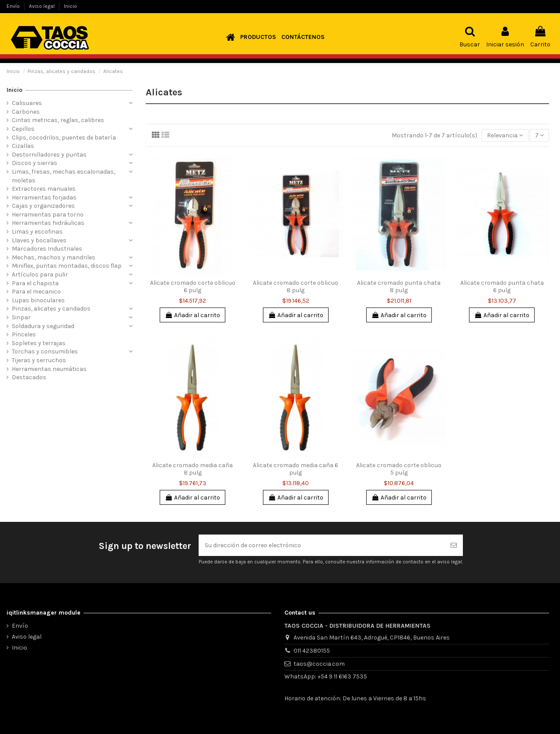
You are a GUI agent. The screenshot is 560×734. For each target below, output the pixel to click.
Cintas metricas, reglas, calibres (58, 120)
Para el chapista (35, 283)
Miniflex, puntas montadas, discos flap (67, 266)
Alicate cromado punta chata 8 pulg (399, 287)
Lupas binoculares (38, 300)
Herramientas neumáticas (49, 369)
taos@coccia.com (319, 664)
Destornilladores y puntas (49, 155)
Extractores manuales (44, 189)
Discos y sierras (35, 163)
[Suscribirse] (454, 545)
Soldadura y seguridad (43, 326)
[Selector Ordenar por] (505, 135)
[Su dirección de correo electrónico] (322, 545)
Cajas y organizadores (43, 206)
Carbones (26, 112)
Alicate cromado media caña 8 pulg (192, 469)
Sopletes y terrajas (39, 343)
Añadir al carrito (192, 315)
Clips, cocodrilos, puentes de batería (64, 138)
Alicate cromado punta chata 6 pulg (502, 287)
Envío (14, 6)
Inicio (70, 6)
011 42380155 (312, 651)
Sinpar (21, 317)
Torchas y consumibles (45, 351)
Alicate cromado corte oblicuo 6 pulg (193, 287)
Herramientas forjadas (44, 197)
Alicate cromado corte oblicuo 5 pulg (399, 469)
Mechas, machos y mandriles (54, 257)
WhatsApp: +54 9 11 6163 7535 (326, 676)
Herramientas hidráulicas (48, 223)
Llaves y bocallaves (39, 240)
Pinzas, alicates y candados (51, 309)
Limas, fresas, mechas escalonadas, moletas (63, 176)
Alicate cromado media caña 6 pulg (296, 469)
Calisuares (27, 103)
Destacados (29, 377)
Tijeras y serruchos (39, 360)
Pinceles (24, 334)
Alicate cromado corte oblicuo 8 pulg (296, 287)
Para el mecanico (36, 292)
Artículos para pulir (40, 274)
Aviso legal (42, 6)
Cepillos (23, 129)
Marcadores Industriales (47, 249)
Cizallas (23, 146)
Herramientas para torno (48, 215)
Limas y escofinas (37, 232)
